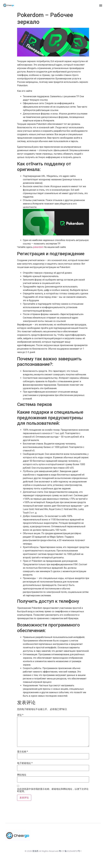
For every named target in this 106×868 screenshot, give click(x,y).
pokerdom (38, 247)
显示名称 (23, 752)
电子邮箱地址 (25, 763)
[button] (101, 5)
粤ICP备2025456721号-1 (70, 851)
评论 (20, 715)
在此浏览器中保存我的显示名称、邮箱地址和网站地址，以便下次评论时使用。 (53, 790)
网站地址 (22, 775)
